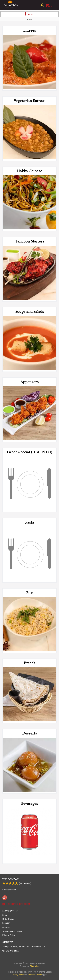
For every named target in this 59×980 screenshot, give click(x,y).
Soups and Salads (30, 312)
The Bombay (10, 879)
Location (6, 923)
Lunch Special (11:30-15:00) (30, 452)
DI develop (34, 966)
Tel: (10, 951)
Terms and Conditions (12, 931)
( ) (49, 5)
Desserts (29, 733)
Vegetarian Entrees (29, 101)
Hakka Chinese (30, 171)
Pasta (30, 522)
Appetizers (29, 382)
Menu (5, 915)
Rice (30, 593)
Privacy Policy (9, 935)
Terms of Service (35, 975)
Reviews (6, 928)
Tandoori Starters (30, 241)
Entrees (30, 30)
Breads (30, 663)
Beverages (29, 804)
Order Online (8, 919)
